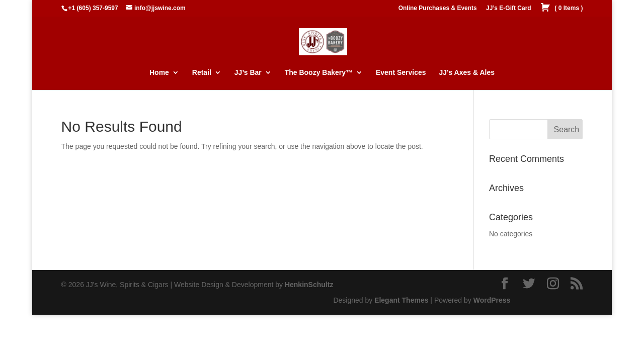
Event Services (401, 73)
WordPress (492, 300)
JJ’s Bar (248, 73)
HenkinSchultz (309, 285)
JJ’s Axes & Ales (467, 73)
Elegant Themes (401, 300)
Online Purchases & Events (438, 8)
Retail (202, 73)
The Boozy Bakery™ (319, 73)
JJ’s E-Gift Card (509, 8)
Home (159, 73)
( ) (561, 8)
